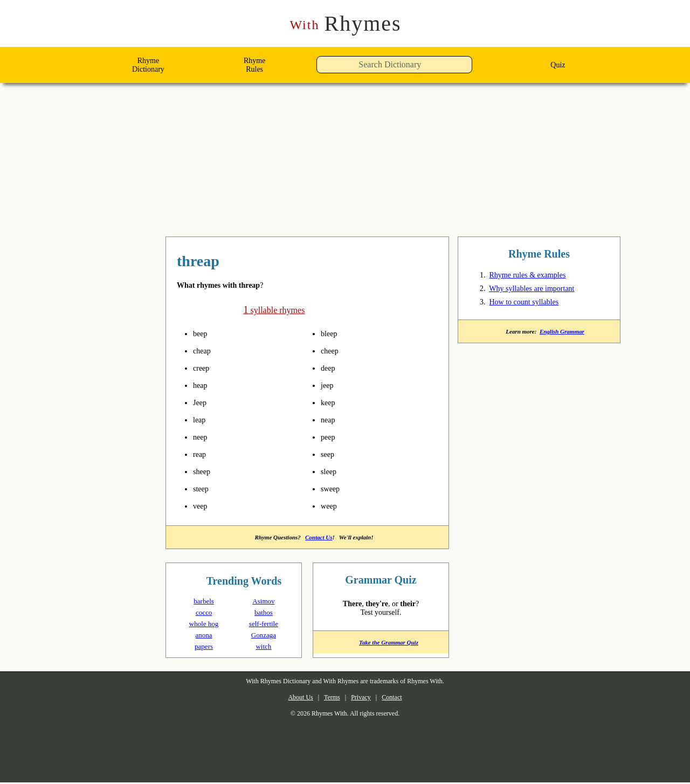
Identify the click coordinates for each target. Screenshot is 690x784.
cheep (332, 351)
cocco (204, 613)
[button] (475, 68)
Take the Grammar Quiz (381, 647)
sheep (204, 471)
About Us (291, 699)
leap (201, 420)
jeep (329, 385)
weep (331, 506)
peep (330, 437)
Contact (401, 699)
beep (202, 334)
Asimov (264, 602)
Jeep (201, 403)
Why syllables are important (542, 290)
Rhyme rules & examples (534, 277)
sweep (333, 489)
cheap (204, 351)
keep (330, 403)
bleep (331, 334)
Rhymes (345, 24)
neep (202, 437)
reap (201, 454)
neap (330, 420)
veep (202, 506)
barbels (204, 602)
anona (204, 636)
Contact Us (320, 538)
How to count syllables (532, 304)
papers (204, 647)
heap (202, 385)
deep (330, 368)
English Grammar (564, 334)
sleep (331, 471)
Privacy (364, 699)
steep (203, 489)
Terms (329, 699)
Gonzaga (264, 636)
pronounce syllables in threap (220, 334)
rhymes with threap (235, 262)
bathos (264, 613)
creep (203, 368)
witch (264, 647)
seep (329, 454)
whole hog (204, 625)
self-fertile (263, 625)
